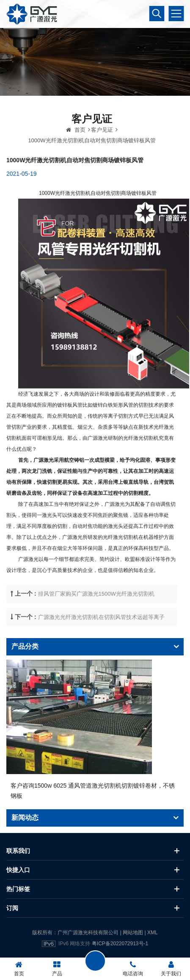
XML (153, 933)
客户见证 (102, 149)
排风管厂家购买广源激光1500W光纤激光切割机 (96, 612)
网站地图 (133, 933)
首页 (76, 149)
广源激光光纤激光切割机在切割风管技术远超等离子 (101, 635)
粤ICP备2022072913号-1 (120, 944)
